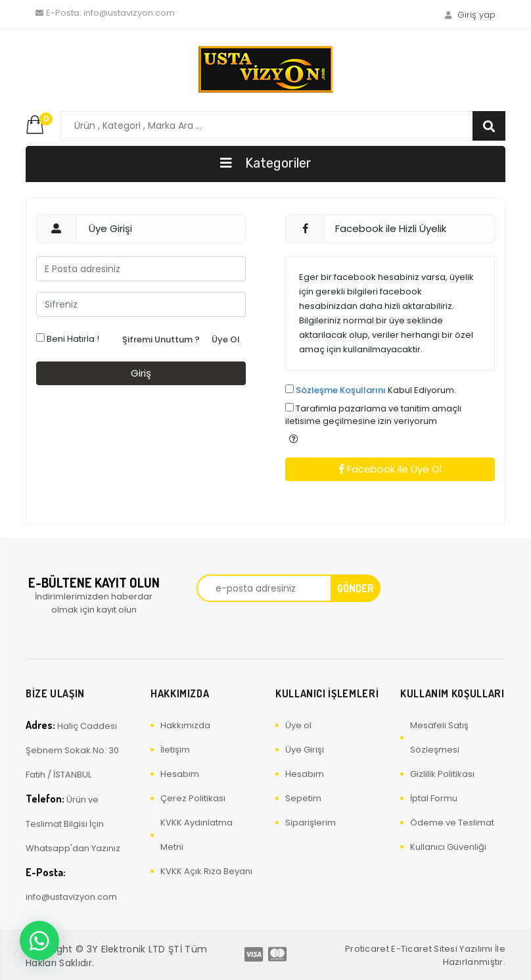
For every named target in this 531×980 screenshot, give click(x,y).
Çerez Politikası (193, 798)
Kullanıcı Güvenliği (448, 847)
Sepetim (303, 798)
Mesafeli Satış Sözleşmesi (439, 737)
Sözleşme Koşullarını (341, 390)
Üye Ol (226, 339)
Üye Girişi (305, 750)
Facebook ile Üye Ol (390, 469)
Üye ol (298, 725)
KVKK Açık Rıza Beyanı (206, 871)
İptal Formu (434, 798)
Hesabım (180, 774)
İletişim (175, 750)
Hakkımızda (185, 725)
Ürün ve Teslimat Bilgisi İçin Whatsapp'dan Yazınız (73, 823)
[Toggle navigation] (265, 164)
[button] (294, 439)
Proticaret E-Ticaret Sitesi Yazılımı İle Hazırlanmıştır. (425, 955)
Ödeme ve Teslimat (452, 823)
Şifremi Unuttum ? (161, 339)
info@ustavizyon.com (105, 13)
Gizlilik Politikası (442, 774)
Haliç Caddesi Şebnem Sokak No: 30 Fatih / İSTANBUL (72, 750)
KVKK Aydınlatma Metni (196, 835)
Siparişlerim (311, 823)
